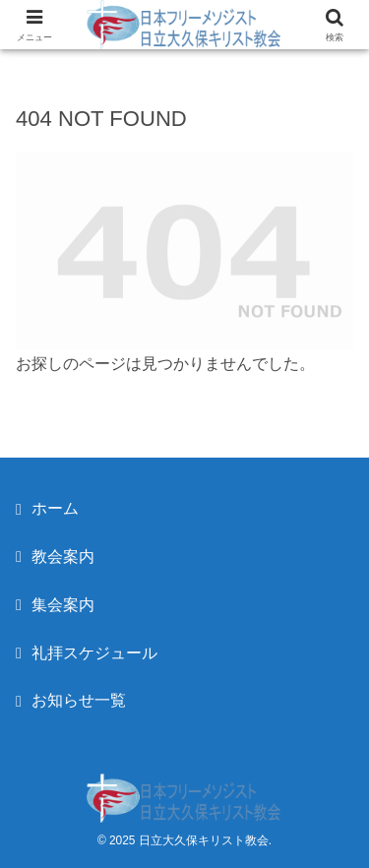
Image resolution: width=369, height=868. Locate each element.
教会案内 (63, 557)
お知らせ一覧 (79, 700)
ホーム (55, 508)
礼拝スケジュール (94, 653)
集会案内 (63, 605)
